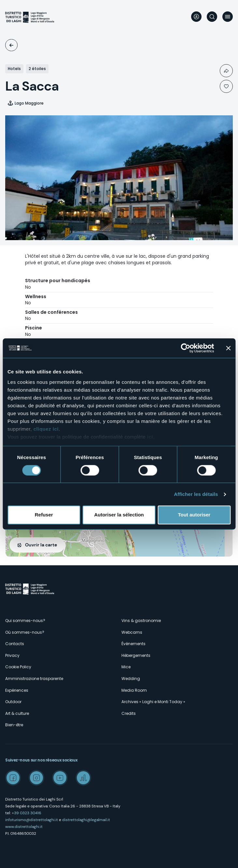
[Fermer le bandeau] (228, 348)
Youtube (60, 778)
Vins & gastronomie (141, 621)
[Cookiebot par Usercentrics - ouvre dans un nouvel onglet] (185, 348)
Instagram (36, 778)
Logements (11, 45)
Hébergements (136, 655)
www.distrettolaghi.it (24, 827)
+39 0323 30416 (27, 813)
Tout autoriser (194, 515)
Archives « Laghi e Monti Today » (153, 702)
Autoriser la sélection (119, 515)
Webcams (132, 632)
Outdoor (13, 702)
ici (150, 437)
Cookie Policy (18, 667)
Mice (126, 667)
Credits (129, 713)
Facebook (13, 778)
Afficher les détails (196, 494)
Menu (228, 17)
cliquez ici (46, 429)
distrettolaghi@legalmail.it (86, 820)
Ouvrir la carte (41, 545)
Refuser (44, 515)
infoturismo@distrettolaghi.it (32, 820)
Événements (133, 644)
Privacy (12, 655)
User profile (196, 17)
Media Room (134, 690)
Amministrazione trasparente (34, 679)
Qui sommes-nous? (25, 621)
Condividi (226, 71)
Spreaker (83, 778)
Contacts (15, 644)
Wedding (131, 679)
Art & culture (17, 713)
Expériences (17, 690)
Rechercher (212, 17)
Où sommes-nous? (25, 632)
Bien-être (14, 725)
